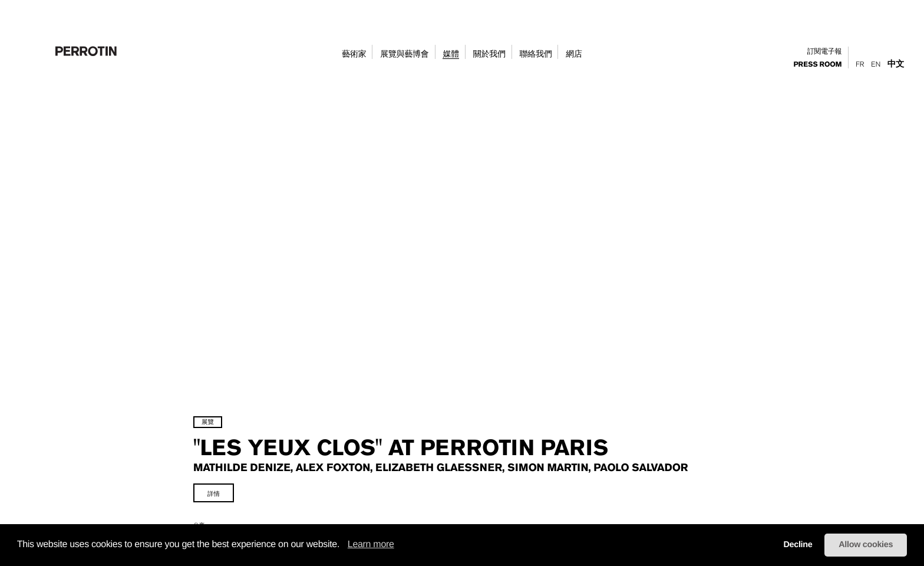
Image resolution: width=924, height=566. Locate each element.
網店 (574, 54)
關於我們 (489, 54)
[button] (344, 545)
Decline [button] (798, 545)
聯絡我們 (536, 54)
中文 (896, 64)
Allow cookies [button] (866, 545)
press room (818, 65)
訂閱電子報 (825, 52)
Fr (860, 64)
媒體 (451, 54)
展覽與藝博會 (404, 54)
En (876, 64)
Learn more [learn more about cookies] (371, 544)
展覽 (244, 382)
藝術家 (354, 54)
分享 (236, 498)
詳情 (250, 467)
